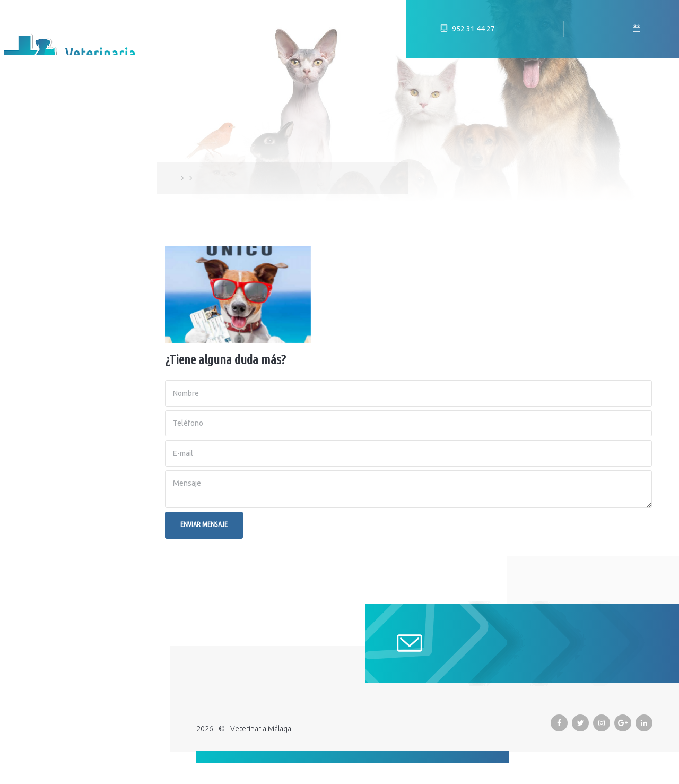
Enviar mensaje (204, 524)
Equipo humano (48, 164)
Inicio (25, 137)
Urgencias (36, 270)
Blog (24, 191)
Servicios (34, 217)
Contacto (36, 297)
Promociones (43, 244)
